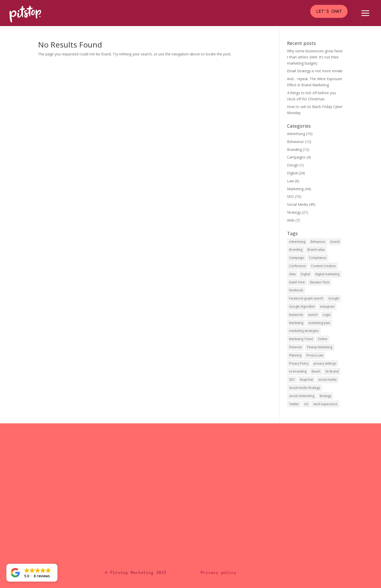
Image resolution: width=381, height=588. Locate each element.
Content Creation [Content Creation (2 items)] (323, 266)
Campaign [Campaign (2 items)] (296, 258)
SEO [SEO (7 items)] (292, 380)
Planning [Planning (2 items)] (295, 355)
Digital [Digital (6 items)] (305, 274)
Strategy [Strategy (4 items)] (325, 396)
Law (290, 181)
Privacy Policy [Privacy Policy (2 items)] (299, 363)
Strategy (294, 212)
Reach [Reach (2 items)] (316, 371)
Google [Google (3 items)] (334, 298)
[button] (32, 573)
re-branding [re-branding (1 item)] (298, 371)
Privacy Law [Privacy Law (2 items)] (315, 355)
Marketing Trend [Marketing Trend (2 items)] (301, 339)
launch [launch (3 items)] (313, 315)
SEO (290, 196)
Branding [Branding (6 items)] (296, 250)
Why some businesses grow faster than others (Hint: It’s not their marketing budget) (315, 57)
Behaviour (295, 142)
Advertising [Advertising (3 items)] (297, 242)
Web (291, 220)
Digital (292, 173)
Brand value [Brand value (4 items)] (316, 250)
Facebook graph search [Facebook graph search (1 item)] (306, 298)
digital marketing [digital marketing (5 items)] (327, 274)
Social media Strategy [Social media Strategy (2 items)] (305, 388)
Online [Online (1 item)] (323, 339)
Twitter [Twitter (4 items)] (294, 404)
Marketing (295, 189)
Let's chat (329, 11)
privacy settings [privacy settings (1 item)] (325, 363)
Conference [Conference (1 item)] (297, 266)
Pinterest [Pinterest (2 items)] (295, 347)
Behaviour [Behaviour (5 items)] (318, 242)
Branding (294, 149)
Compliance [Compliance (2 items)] (318, 258)
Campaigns (296, 157)
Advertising (296, 134)
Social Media (297, 204)
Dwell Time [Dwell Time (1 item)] (297, 282)
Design (293, 165)
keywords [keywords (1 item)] (296, 315)
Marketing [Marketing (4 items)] (296, 323)
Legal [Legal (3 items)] (327, 315)
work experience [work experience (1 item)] (325, 404)
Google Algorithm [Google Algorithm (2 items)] (302, 307)
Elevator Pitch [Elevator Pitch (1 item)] (320, 282)
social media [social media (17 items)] (327, 380)
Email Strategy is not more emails (315, 71)
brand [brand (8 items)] (335, 242)
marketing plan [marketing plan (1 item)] (319, 323)
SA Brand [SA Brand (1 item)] (332, 371)
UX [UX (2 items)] (306, 404)
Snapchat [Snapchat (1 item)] (306, 380)
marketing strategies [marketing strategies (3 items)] (304, 331)
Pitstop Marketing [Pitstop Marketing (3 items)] (320, 347)
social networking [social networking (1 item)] (302, 396)
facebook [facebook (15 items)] (296, 290)
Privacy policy (218, 573)
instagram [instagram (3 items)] (327, 307)
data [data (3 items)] (292, 274)
